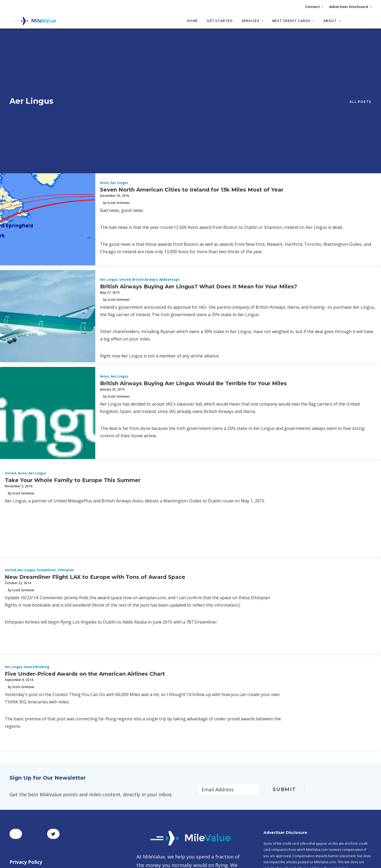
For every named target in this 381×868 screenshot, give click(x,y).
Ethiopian (66, 454)
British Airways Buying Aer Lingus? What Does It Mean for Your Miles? (199, 171)
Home (192, 21)
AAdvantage (169, 164)
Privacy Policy (26, 746)
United (125, 164)
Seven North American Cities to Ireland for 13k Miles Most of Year (192, 74)
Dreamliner (47, 454)
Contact (314, 7)
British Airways (145, 164)
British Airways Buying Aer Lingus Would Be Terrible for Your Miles (193, 267)
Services (253, 21)
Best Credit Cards (293, 21)
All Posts (360, 44)
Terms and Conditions (36, 759)
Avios (105, 67)
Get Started (220, 21)
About (332, 21)
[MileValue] (33, 21)
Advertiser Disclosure (350, 7)
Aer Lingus (119, 67)
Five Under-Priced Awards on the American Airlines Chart (85, 558)
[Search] (368, 24)
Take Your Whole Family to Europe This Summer (73, 364)
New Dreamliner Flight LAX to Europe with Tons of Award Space (95, 461)
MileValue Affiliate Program (287, 826)
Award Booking (37, 551)
